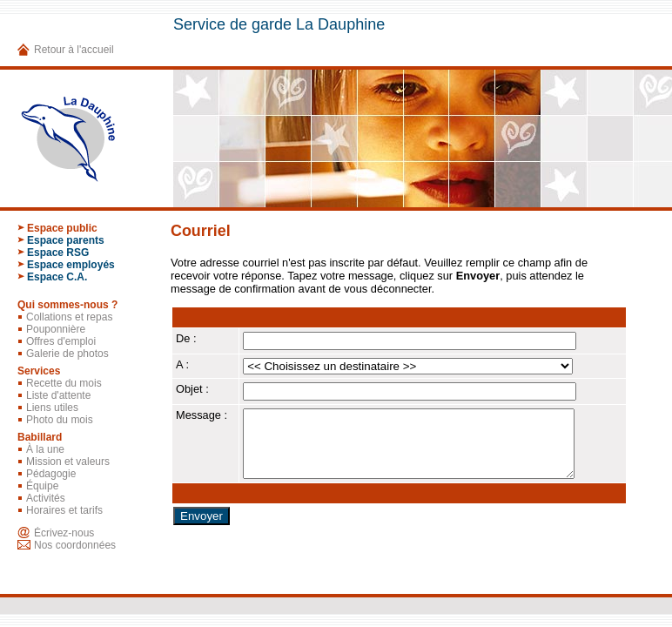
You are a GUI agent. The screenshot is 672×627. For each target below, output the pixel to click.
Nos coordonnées (75, 545)
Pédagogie (51, 474)
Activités (46, 498)
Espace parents (66, 240)
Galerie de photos (67, 354)
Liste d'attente (58, 395)
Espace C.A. (57, 277)
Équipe (42, 486)
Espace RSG (58, 253)
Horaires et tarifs (64, 510)
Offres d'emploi (61, 341)
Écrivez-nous (64, 533)
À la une (45, 449)
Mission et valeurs (68, 462)
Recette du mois (64, 383)
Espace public (62, 228)
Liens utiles (52, 408)
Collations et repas (69, 317)
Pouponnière (56, 329)
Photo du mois (60, 420)
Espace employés (71, 265)
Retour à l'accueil (74, 50)
